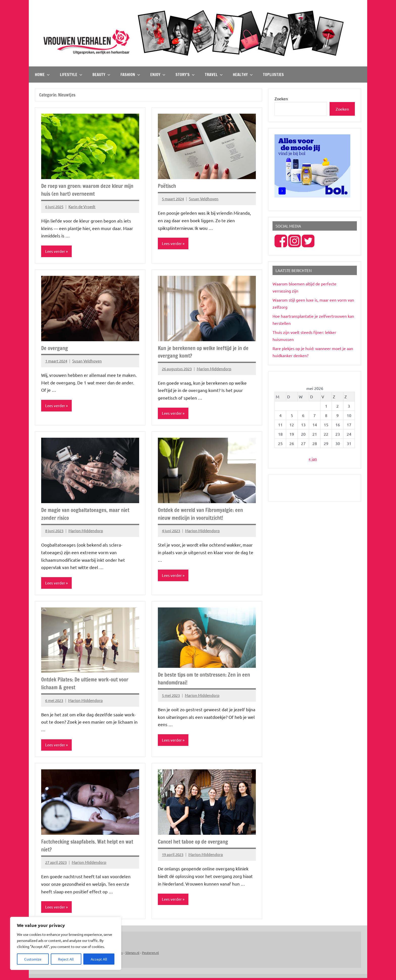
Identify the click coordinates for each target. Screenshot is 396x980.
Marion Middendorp (214, 369)
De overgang (55, 348)
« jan (313, 459)
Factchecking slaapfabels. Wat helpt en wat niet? (90, 847)
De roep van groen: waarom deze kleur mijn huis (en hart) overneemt (90, 190)
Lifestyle (71, 75)
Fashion (130, 75)
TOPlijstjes (273, 75)
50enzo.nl (132, 955)
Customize (33, 959)
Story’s (185, 75)
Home (42, 75)
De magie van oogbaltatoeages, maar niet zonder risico (88, 514)
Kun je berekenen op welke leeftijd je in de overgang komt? (206, 352)
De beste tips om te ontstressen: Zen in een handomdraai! (202, 679)
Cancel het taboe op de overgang (195, 843)
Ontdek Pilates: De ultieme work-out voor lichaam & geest (88, 684)
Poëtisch (168, 186)
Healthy (243, 75)
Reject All (66, 959)
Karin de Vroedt (82, 206)
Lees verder (56, 252)
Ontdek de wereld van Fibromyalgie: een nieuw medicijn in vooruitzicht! (203, 514)
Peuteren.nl (150, 955)
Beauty (101, 75)
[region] (66, 943)
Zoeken (281, 99)
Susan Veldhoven (204, 199)
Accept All (99, 959)
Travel (214, 75)
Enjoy (158, 75)
